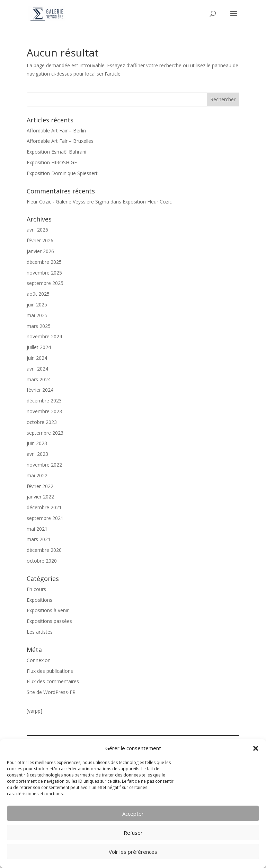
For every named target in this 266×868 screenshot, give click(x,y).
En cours (36, 589)
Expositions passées (49, 621)
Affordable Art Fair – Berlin (56, 131)
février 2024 (40, 390)
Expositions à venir (48, 610)
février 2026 (40, 240)
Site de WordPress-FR (51, 692)
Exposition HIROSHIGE (52, 162)
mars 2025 (39, 326)
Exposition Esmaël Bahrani (56, 152)
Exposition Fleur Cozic (147, 202)
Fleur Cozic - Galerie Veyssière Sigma (68, 202)
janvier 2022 (40, 497)
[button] (256, 748)
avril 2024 (37, 369)
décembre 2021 (44, 507)
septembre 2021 (45, 518)
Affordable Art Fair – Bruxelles (60, 141)
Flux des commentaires (53, 681)
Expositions (39, 600)
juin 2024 (37, 358)
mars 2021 (39, 539)
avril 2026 (37, 230)
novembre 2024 (44, 336)
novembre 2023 (44, 411)
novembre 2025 (44, 273)
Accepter (133, 814)
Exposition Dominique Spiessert (62, 173)
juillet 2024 (39, 347)
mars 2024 (39, 379)
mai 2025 (37, 315)
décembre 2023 (44, 401)
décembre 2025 (44, 262)
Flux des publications (50, 671)
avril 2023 (37, 454)
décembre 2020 (44, 550)
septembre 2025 (45, 283)
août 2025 (38, 294)
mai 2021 (37, 529)
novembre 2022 (44, 465)
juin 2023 (37, 443)
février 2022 (40, 486)
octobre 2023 (42, 422)
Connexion (39, 660)
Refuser (133, 833)
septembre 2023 (45, 433)
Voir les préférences (133, 852)
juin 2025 (37, 305)
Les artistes (40, 632)
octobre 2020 (42, 561)
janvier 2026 (40, 251)
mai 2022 (37, 475)
